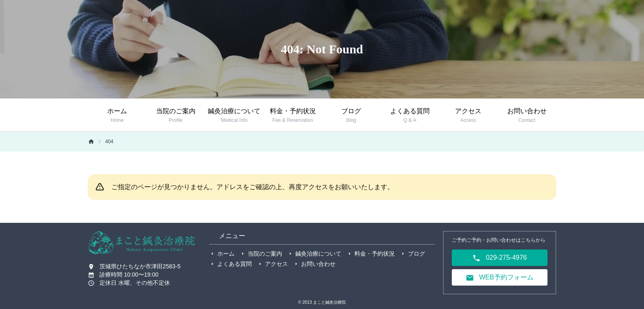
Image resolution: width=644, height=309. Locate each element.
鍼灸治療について (318, 254)
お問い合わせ (318, 264)
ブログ (416, 254)
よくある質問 (235, 264)
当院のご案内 (265, 254)
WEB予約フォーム (500, 278)
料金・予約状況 (375, 254)
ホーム (226, 254)
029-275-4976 (499, 258)
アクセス (276, 264)
